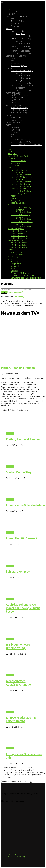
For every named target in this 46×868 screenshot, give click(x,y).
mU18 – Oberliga (18, 98)
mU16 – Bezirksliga (20, 103)
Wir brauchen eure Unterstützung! (18, 646)
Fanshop (15, 127)
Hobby (9, 115)
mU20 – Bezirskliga (20, 95)
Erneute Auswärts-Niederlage (25, 505)
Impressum (11, 854)
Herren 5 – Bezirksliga (21, 51)
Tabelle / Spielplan (19, 21)
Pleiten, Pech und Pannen (18, 368)
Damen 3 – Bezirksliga (21, 78)
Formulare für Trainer (20, 140)
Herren (9, 29)
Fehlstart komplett (18, 572)
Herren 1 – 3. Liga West (16, 16)
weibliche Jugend (14, 105)
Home (9, 9)
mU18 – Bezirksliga (20, 100)
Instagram (10, 14)
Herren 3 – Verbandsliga (22, 38)
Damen (9, 68)
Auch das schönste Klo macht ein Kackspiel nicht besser (23, 608)
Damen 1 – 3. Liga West (17, 56)
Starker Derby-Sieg (18, 472)
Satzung (14, 137)
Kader (13, 19)
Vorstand (15, 132)
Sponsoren (16, 26)
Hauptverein (16, 130)
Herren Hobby (17, 120)
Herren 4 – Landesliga (21, 46)
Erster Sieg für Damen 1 (22, 538)
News (13, 61)
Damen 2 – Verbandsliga (22, 71)
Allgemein (10, 639)
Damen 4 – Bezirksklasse (22, 85)
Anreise (14, 11)
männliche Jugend (14, 93)
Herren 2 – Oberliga (20, 31)
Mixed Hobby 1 (17, 117)
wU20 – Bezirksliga (19, 108)
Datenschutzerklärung (15, 856)
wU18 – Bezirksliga (19, 110)
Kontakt (14, 135)
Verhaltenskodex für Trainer (23, 142)
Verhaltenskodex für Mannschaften (26, 145)
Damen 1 (10, 433)
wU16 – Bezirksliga (19, 113)
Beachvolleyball (13, 122)
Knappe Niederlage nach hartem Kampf (22, 719)
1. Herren (10, 467)
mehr (8, 125)
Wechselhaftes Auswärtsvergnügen (19, 683)
